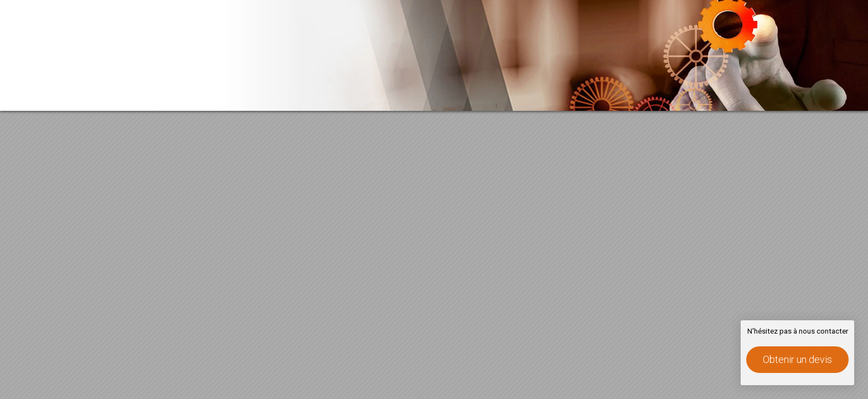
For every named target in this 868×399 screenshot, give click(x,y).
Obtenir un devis (797, 359)
